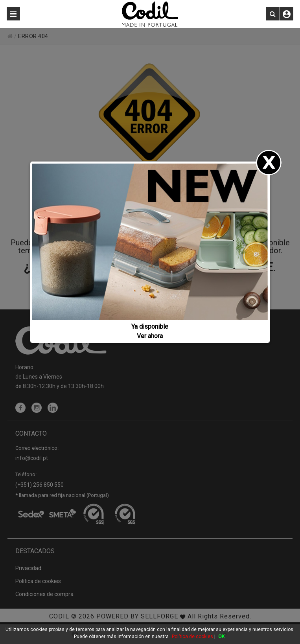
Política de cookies (192, 637)
